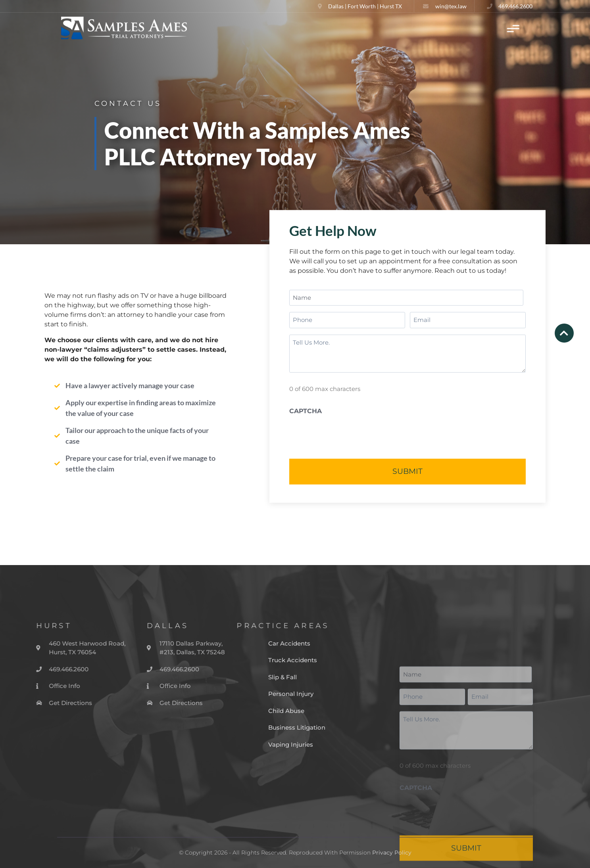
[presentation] (350, 435)
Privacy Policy (392, 853)
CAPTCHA (306, 411)
